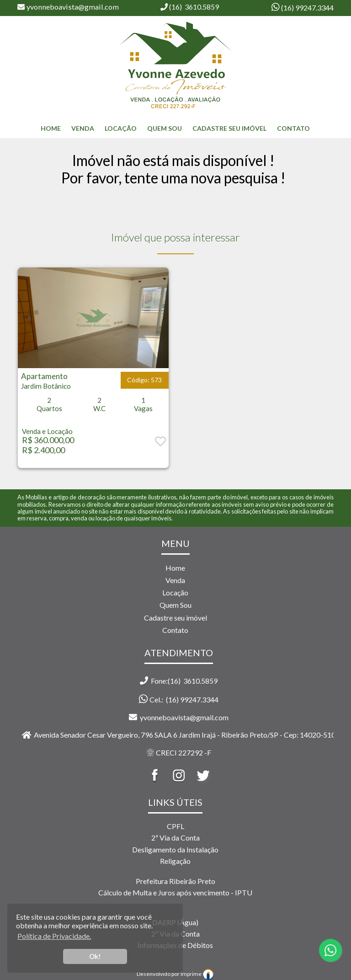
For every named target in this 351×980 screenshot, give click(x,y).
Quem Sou (165, 128)
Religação (175, 861)
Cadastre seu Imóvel (229, 128)
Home (175, 568)
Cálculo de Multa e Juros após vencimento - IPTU (175, 892)
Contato (293, 128)
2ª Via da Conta (175, 838)
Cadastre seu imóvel (175, 618)
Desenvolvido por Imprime (175, 974)
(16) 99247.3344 (307, 8)
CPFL (175, 826)
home (51, 128)
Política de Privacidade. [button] (54, 936)
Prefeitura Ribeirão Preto (175, 881)
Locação (121, 128)
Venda (83, 128)
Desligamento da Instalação (175, 849)
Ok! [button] (95, 956)
